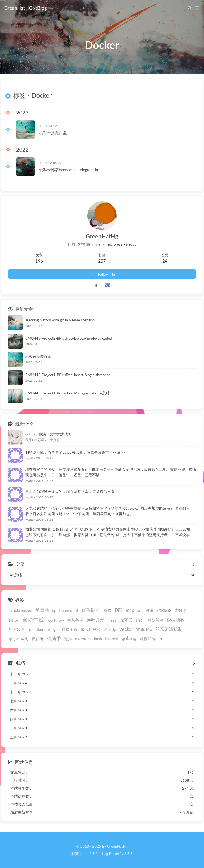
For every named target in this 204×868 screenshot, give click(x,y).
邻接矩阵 (148, 639)
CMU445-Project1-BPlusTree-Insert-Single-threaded (68, 375)
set (140, 610)
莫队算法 (156, 620)
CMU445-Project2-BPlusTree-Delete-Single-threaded (69, 338)
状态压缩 (144, 629)
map (130, 610)
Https (14, 620)
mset (112, 620)
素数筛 (180, 610)
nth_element (39, 629)
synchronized (21, 610)
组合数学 (17, 629)
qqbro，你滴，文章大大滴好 (49, 434)
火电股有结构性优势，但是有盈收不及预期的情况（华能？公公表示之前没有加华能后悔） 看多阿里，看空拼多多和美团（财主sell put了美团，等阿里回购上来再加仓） (109, 511)
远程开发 (95, 620)
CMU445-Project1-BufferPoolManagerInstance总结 (67, 393)
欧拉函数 (176, 620)
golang (129, 638)
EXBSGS (164, 610)
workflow (56, 620)
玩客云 (126, 620)
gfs (56, 629)
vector (126, 629)
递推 (68, 639)
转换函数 (70, 629)
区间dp (110, 629)
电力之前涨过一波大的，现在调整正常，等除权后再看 (70, 491)
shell (140, 620)
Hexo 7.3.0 (89, 854)
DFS (119, 610)
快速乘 (54, 639)
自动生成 (33, 619)
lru (161, 639)
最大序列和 (91, 629)
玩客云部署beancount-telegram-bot (70, 170)
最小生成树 (19, 639)
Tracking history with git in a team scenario (60, 320)
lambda (112, 639)
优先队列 (91, 610)
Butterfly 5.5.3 (121, 854)
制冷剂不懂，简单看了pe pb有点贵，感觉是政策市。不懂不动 (76, 452)
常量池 (42, 610)
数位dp (38, 639)
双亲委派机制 (169, 629)
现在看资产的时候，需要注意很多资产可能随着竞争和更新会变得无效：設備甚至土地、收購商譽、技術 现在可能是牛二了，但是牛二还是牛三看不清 (111, 472)
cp (54, 610)
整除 (108, 610)
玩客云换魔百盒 (53, 132)
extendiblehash (89, 639)
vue (150, 610)
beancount (69, 610)
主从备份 (75, 620)
